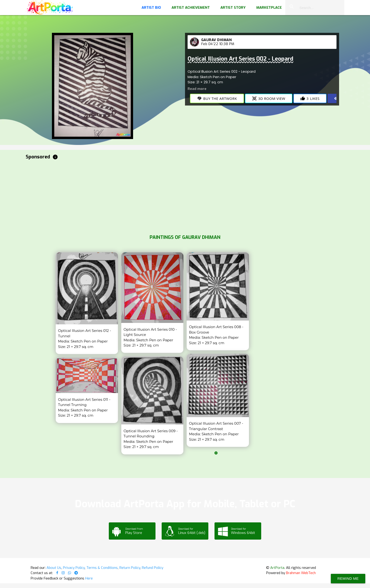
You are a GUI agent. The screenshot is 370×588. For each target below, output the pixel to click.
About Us (54, 568)
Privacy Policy (74, 568)
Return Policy (130, 568)
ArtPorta (277, 568)
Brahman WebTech (301, 573)
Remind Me (348, 578)
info (55, 157)
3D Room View (269, 98)
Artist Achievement (191, 8)
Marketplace (269, 8)
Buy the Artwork (217, 98)
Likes (310, 98)
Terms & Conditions (102, 568)
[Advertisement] (167, 196)
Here (89, 578)
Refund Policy (153, 568)
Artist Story (233, 8)
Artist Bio (151, 8)
